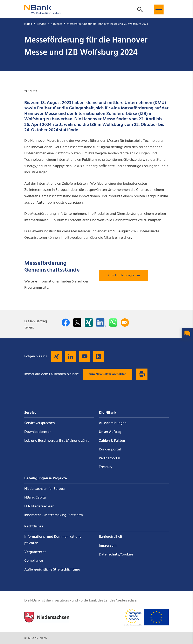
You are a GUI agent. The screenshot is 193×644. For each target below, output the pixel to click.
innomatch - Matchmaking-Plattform (54, 515)
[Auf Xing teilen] (89, 323)
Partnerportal (109, 458)
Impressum (108, 546)
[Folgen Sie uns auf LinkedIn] (71, 357)
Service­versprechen (40, 423)
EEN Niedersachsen (39, 506)
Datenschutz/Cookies (116, 555)
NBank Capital (35, 498)
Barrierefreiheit (111, 537)
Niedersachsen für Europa (44, 489)
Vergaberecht (35, 552)
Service (41, 24)
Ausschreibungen (113, 423)
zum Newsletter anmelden (108, 374)
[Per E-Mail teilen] (125, 323)
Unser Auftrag (110, 432)
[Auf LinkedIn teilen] (101, 323)
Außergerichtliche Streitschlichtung (52, 570)
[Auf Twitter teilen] (77, 323)
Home (28, 24)
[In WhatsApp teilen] (113, 323)
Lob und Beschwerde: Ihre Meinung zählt (57, 441)
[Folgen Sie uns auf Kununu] (99, 357)
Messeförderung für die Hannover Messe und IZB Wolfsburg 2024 (108, 24)
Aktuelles (56, 24)
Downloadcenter (37, 432)
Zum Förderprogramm (124, 275)
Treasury (106, 467)
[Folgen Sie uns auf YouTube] (85, 357)
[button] (159, 9)
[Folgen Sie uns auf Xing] (57, 357)
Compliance (34, 561)
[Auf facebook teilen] (66, 323)
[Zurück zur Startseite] (43, 12)
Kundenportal (110, 450)
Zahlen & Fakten (112, 441)
